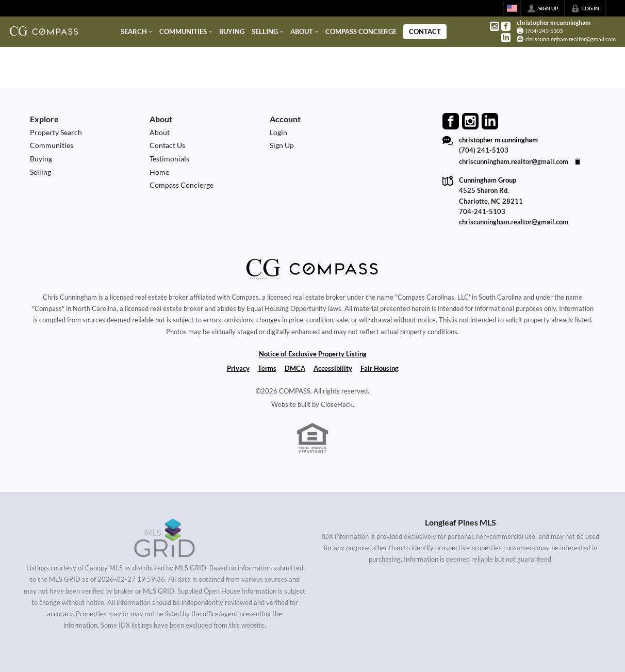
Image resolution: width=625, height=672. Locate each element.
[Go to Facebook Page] (506, 26)
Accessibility (333, 368)
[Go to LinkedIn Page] (506, 38)
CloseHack (337, 404)
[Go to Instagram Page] (495, 26)
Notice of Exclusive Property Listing (313, 354)
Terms (267, 368)
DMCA (295, 368)
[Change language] (512, 8)
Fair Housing (380, 368)
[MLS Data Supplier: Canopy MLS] (165, 538)
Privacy (238, 368)
